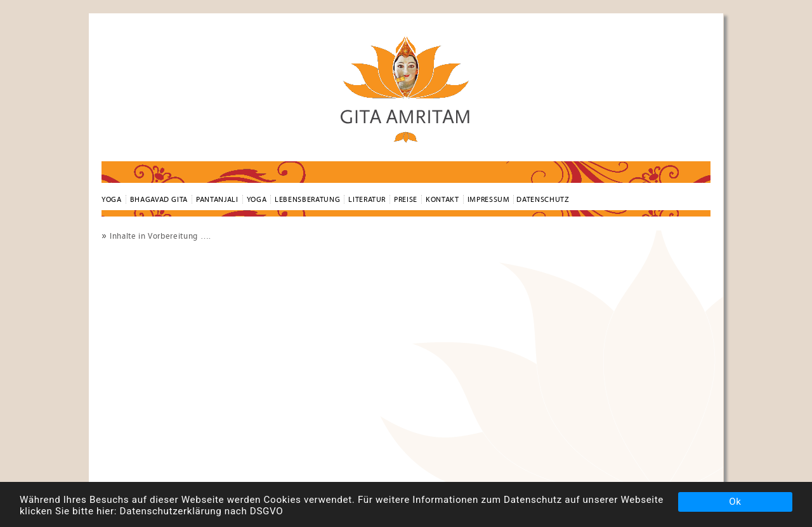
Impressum (489, 199)
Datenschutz (543, 199)
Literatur (367, 199)
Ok (735, 502)
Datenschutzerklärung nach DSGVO (202, 511)
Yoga (257, 199)
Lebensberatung (307, 199)
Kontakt (442, 199)
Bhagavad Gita (159, 199)
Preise (406, 199)
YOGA (112, 199)
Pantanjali (217, 199)
